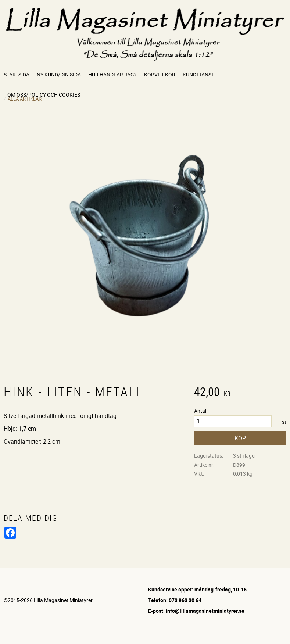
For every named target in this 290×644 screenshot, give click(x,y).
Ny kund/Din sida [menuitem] (59, 74)
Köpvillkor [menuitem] (160, 74)
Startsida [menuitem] (17, 74)
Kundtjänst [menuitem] (198, 74)
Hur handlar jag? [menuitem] (112, 74)
